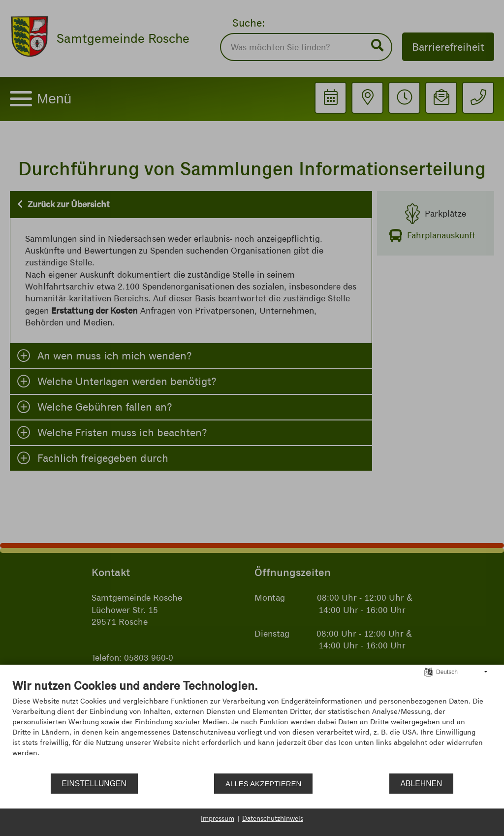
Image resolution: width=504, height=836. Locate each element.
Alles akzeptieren (263, 784)
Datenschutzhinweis (273, 818)
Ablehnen (422, 784)
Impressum (218, 818)
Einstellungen (94, 784)
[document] (252, 725)
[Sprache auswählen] (428, 672)
